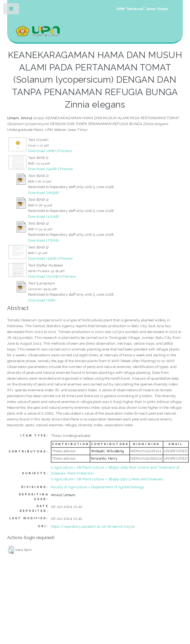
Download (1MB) (42, 300)
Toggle (12, 10)
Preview (65, 151)
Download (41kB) (42, 258)
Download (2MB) (42, 151)
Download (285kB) (44, 193)
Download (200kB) (44, 276)
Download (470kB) (44, 216)
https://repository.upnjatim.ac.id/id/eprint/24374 (93, 526)
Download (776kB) (44, 240)
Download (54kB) (43, 169)
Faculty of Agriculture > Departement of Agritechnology (98, 487)
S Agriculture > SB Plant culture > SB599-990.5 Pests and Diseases (107, 479)
